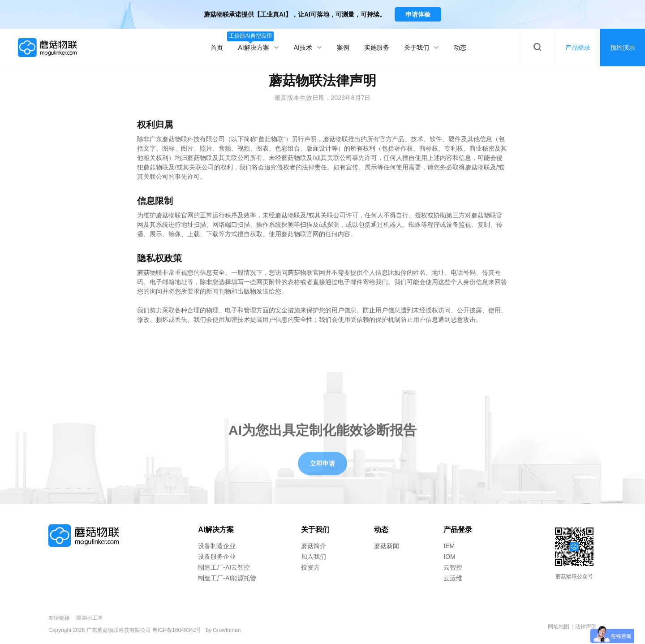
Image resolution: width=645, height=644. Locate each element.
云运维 (453, 578)
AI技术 (308, 48)
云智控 (453, 567)
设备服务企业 (217, 557)
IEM (449, 546)
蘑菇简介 (314, 546)
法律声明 (586, 627)
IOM (449, 557)
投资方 (310, 567)
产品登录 (458, 529)
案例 (343, 48)
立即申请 (322, 473)
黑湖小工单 (90, 618)
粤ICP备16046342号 (177, 630)
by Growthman (223, 630)
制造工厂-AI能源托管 (227, 578)
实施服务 (377, 48)
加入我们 (314, 557)
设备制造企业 (217, 546)
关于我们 (421, 48)
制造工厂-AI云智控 (224, 567)
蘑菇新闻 (387, 546)
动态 (460, 48)
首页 (217, 48)
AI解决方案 (258, 42)
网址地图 (559, 627)
